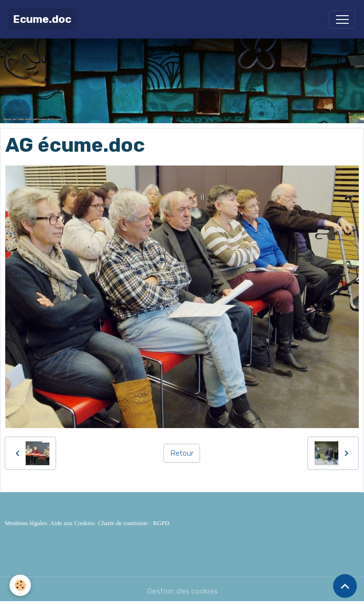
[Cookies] (20, 585)
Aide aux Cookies (72, 523)
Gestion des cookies (182, 591)
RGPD (161, 523)
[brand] (42, 19)
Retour (182, 453)
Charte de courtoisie (123, 523)
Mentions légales (26, 523)
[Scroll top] (345, 586)
